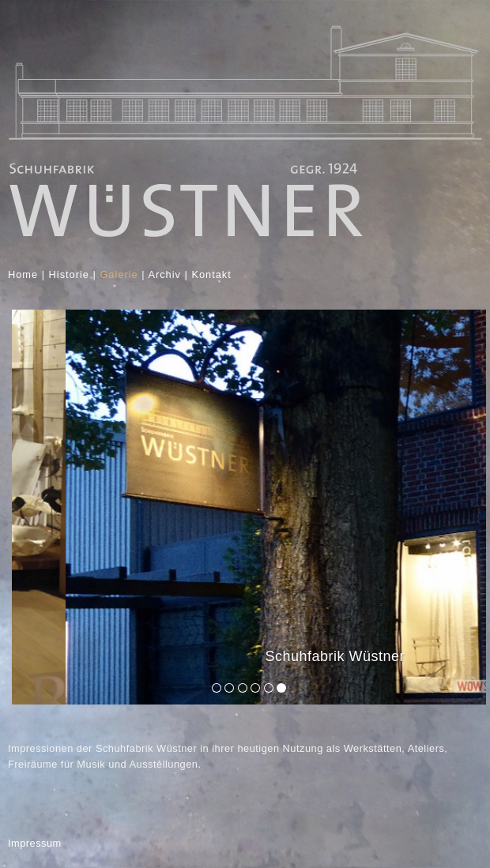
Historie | (73, 274)
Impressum (35, 843)
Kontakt (213, 274)
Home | (28, 274)
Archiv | (168, 274)
